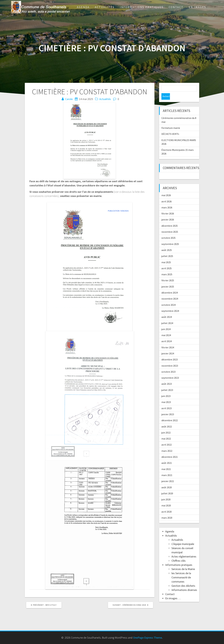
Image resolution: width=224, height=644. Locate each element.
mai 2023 (166, 396)
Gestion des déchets (183, 579)
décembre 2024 (170, 286)
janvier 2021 (168, 475)
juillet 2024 (167, 317)
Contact (176, 7)
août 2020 (167, 481)
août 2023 (167, 377)
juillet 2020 (167, 487)
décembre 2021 (170, 450)
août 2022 (167, 420)
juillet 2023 (167, 383)
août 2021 (167, 456)
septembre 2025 (170, 237)
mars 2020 (167, 511)
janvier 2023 (168, 408)
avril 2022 (167, 438)
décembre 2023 (170, 353)
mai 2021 (166, 463)
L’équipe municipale (183, 537)
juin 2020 (166, 493)
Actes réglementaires (184, 550)
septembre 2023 (170, 371)
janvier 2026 (168, 213)
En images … (200, 7)
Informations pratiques (142, 7)
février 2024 (168, 341)
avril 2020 (167, 505)
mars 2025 (167, 268)
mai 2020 (166, 499)
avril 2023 (167, 402)
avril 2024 (167, 335)
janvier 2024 (168, 347)
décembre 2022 (170, 414)
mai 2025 (166, 256)
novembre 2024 (170, 292)
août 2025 (167, 244)
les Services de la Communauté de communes (181, 571)
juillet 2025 (167, 250)
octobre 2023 (168, 365)
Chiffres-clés (179, 554)
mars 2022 (167, 444)
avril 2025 (167, 262)
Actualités (105, 7)
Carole (69, 99)
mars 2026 (167, 201)
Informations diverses (184, 583)
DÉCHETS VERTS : (171, 127)
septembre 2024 (170, 304)
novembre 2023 (170, 359)
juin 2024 (166, 323)
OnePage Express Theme (147, 638)
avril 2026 (167, 195)
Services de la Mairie (183, 562)
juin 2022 (166, 426)
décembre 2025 (170, 219)
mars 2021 (167, 469)
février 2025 (168, 274)
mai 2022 (166, 432)
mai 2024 (166, 329)
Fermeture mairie (171, 121)
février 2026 (168, 207)
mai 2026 (166, 189)
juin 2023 (166, 389)
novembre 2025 (170, 225)
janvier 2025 (168, 280)
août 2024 (167, 310)
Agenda (83, 7)
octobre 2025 (168, 231)
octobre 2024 (168, 298)
